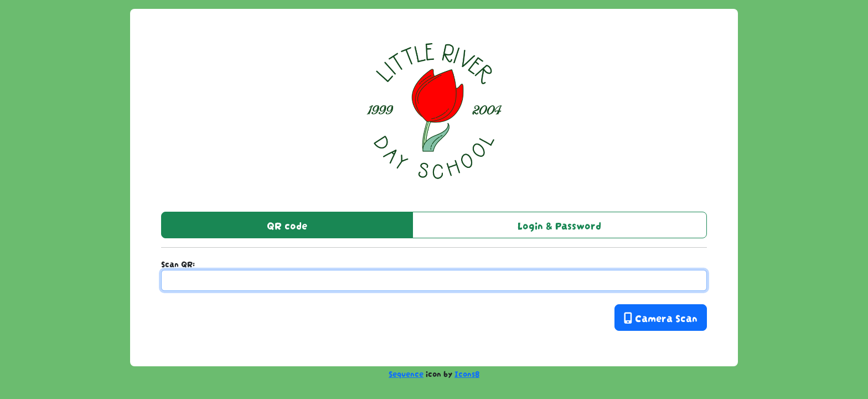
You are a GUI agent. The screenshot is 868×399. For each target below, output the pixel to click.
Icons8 (467, 373)
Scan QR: (178, 263)
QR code (287, 225)
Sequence (406, 373)
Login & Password (559, 225)
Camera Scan (661, 317)
